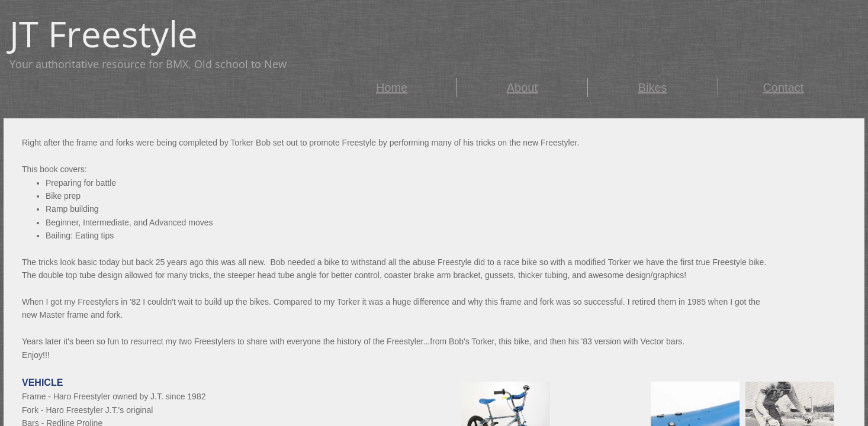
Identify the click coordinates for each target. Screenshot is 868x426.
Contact (783, 88)
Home (392, 88)
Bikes (653, 88)
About (522, 88)
